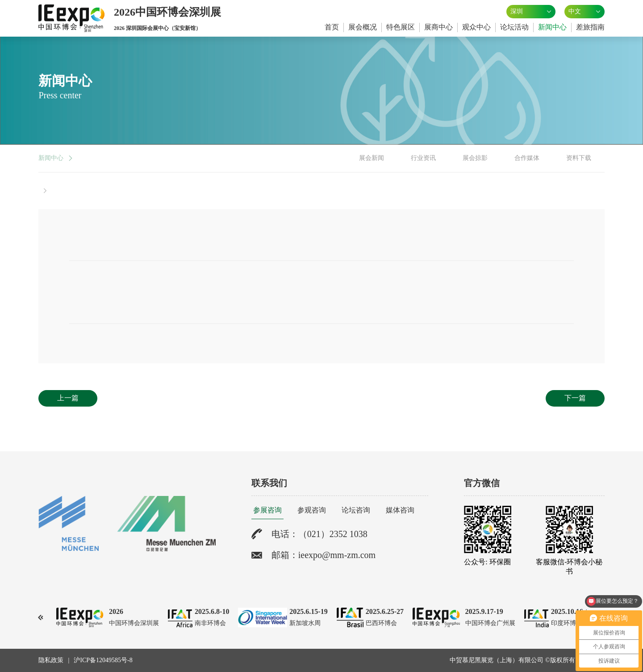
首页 (332, 27)
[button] (41, 617)
